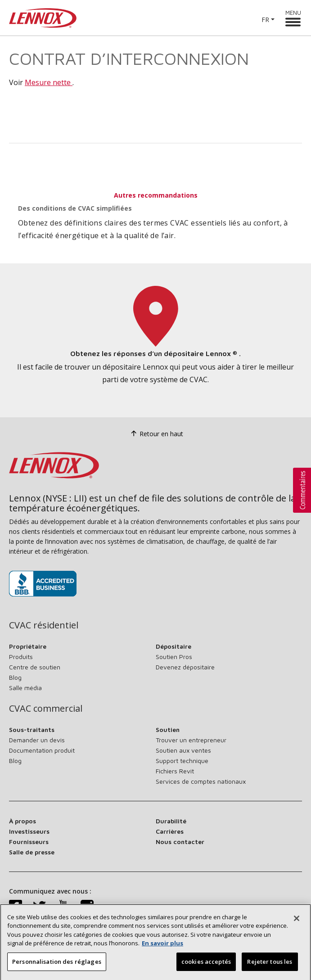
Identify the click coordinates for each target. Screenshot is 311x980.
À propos (23, 821)
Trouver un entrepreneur (191, 740)
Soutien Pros (174, 657)
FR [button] (265, 20)
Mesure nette (49, 82)
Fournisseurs (29, 842)
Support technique (182, 761)
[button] (302, 490)
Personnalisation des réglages (57, 968)
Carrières (170, 831)
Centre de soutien (35, 667)
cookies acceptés (206, 968)
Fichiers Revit (175, 771)
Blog (15, 677)
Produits (21, 657)
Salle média (25, 688)
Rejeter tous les (270, 968)
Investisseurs (29, 831)
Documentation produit (42, 750)
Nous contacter (180, 842)
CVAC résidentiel (44, 625)
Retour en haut (156, 434)
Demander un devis (37, 740)
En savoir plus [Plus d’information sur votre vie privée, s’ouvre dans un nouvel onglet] (162, 949)
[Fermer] (297, 925)
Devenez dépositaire (185, 667)
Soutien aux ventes (183, 750)
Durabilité (171, 821)
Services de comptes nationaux (201, 781)
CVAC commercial (46, 709)
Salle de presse (32, 852)
